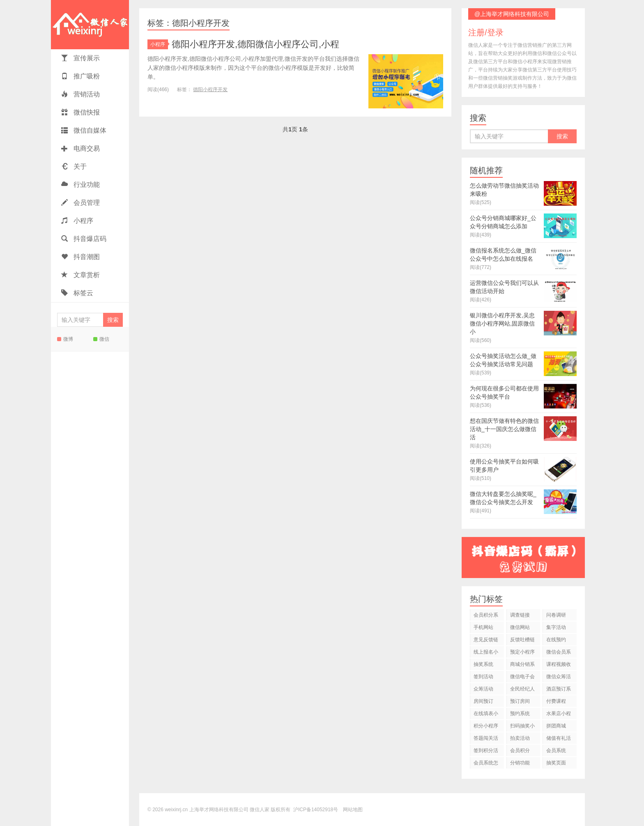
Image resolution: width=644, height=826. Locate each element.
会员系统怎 (486, 763)
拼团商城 (556, 726)
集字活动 (556, 627)
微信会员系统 (559, 653)
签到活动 (483, 677)
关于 (74, 166)
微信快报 (80, 112)
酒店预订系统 (559, 690)
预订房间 (520, 701)
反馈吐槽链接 (522, 641)
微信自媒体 (84, 130)
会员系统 (556, 750)
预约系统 (520, 714)
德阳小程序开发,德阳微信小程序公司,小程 (255, 44)
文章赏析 (80, 275)
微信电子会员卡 (522, 678)
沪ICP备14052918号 (316, 810)
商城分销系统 (522, 666)
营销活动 (80, 94)
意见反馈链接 (486, 641)
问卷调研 (556, 615)
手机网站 (483, 627)
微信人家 (90, 25)
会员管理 (80, 203)
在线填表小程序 (486, 715)
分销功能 (520, 763)
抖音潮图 (80, 257)
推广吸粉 (80, 76)
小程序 (77, 221)
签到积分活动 (486, 752)
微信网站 (520, 627)
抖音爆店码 (84, 239)
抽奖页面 (556, 763)
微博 (65, 339)
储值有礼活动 (559, 740)
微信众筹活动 (559, 678)
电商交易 (80, 148)
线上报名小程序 (486, 653)
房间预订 (483, 701)
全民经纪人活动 (522, 690)
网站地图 (353, 810)
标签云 (77, 293)
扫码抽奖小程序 (522, 727)
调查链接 (520, 615)
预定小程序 (522, 652)
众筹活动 (483, 689)
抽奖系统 (483, 664)
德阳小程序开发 (210, 89)
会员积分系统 (486, 616)
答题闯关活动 (486, 740)
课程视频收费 (559, 666)
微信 (101, 339)
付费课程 (556, 701)
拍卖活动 (520, 738)
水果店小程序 (559, 715)
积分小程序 (486, 726)
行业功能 (80, 185)
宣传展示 (80, 58)
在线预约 (556, 640)
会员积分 (520, 750)
